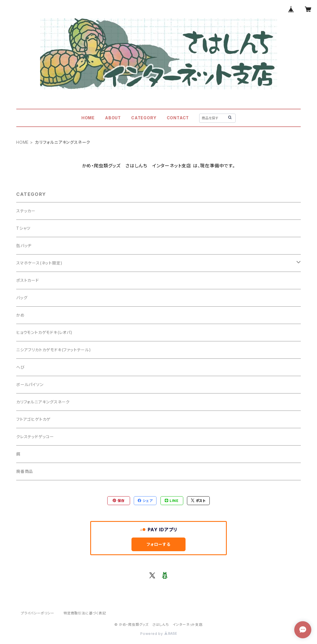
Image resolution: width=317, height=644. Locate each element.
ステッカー (26, 211)
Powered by (158, 634)
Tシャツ (23, 228)
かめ (20, 315)
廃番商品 (25, 471)
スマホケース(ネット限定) (39, 263)
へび (20, 367)
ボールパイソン (30, 384)
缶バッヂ (24, 246)
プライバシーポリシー (38, 613)
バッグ (22, 298)
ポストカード (28, 280)
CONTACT (178, 118)
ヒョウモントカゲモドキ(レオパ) (44, 332)
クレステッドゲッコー (35, 437)
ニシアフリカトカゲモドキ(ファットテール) (54, 350)
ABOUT (113, 118)
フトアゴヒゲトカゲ (33, 419)
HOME (88, 118)
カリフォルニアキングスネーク (43, 402)
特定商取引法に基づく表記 (85, 613)
